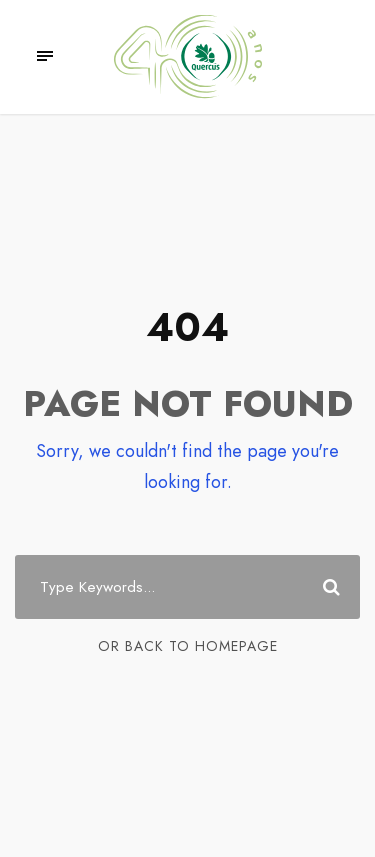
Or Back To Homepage (188, 646)
